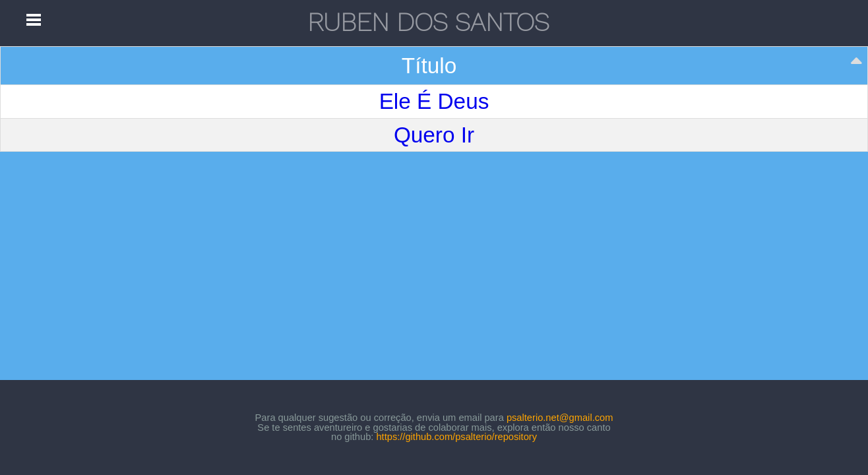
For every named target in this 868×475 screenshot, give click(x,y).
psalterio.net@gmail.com (560, 418)
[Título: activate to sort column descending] (434, 66)
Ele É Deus (434, 101)
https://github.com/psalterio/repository (456, 437)
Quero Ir (434, 135)
